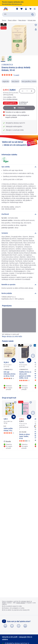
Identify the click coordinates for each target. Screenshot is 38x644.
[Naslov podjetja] (19, 293)
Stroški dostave (21, 603)
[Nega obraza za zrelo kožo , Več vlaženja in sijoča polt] (19, 323)
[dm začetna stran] (6, 9)
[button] (35, 9)
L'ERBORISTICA (7, 65)
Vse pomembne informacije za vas (12, 4)
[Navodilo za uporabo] (19, 285)
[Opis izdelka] (19, 167)
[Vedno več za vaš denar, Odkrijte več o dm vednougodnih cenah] (19, 143)
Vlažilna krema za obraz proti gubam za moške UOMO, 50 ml (25, 375)
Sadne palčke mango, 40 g (8, 430)
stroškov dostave (12, 99)
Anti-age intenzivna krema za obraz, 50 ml (9, 374)
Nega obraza (22, 20)
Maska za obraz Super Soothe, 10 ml (24, 437)
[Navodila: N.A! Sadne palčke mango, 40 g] (7, 441)
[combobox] (19, 14)
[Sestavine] (19, 233)
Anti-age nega (32, 20)
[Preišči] (32, 14)
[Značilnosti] (19, 214)
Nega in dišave (12, 20)
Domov (4, 20)
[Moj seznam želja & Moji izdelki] (22, 9)
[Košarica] (30, 9)
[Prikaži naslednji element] (33, 356)
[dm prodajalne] (17, 9)
